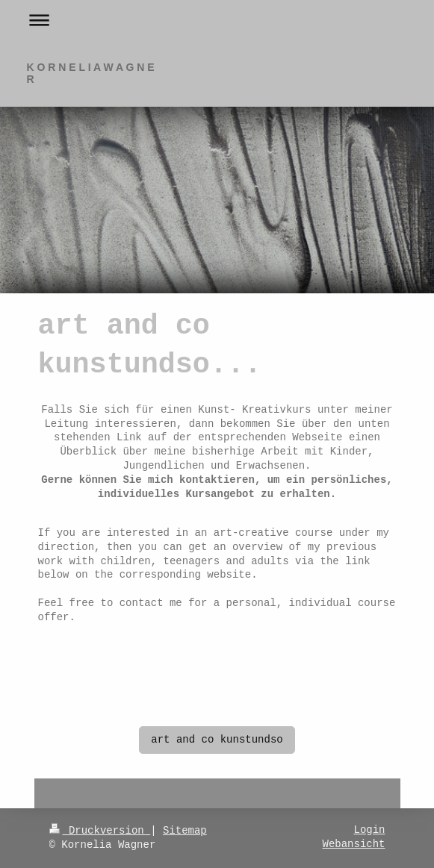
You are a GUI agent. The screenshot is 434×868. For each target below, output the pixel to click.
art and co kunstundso (217, 740)
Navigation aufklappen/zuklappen (217, 20)
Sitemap (185, 831)
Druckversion (100, 831)
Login (369, 830)
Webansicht (353, 844)
